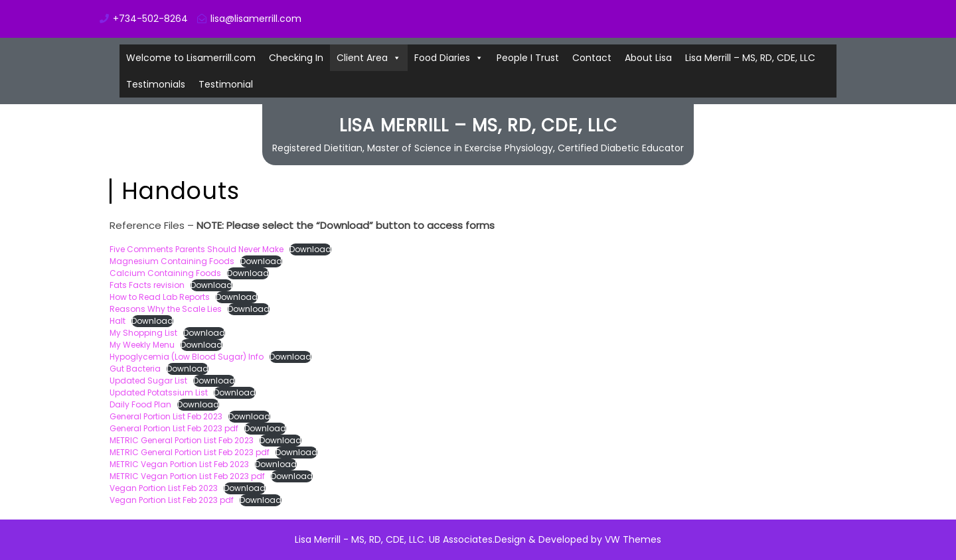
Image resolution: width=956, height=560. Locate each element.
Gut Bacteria (135, 369)
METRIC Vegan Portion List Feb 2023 (179, 464)
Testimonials (156, 84)
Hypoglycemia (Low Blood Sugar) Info (187, 357)
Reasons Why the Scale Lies (166, 309)
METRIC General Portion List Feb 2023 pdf (190, 452)
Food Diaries (442, 58)
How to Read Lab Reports (160, 297)
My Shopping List (143, 333)
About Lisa (648, 58)
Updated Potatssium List (159, 392)
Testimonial (226, 84)
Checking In (296, 58)
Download (310, 249)
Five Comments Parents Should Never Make (197, 249)
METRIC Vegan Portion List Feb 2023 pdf (187, 476)
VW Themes (632, 539)
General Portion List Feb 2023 (166, 416)
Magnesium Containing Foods (172, 261)
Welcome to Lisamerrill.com (191, 58)
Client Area (362, 58)
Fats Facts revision (147, 285)
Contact (592, 58)
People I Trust (528, 58)
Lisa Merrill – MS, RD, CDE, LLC (750, 58)
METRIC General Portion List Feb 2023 (182, 440)
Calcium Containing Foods (165, 273)
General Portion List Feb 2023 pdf (174, 428)
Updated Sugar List (148, 381)
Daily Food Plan (140, 404)
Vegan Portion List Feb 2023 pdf (172, 500)
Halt (118, 321)
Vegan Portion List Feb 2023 (164, 488)
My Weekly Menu (142, 345)
